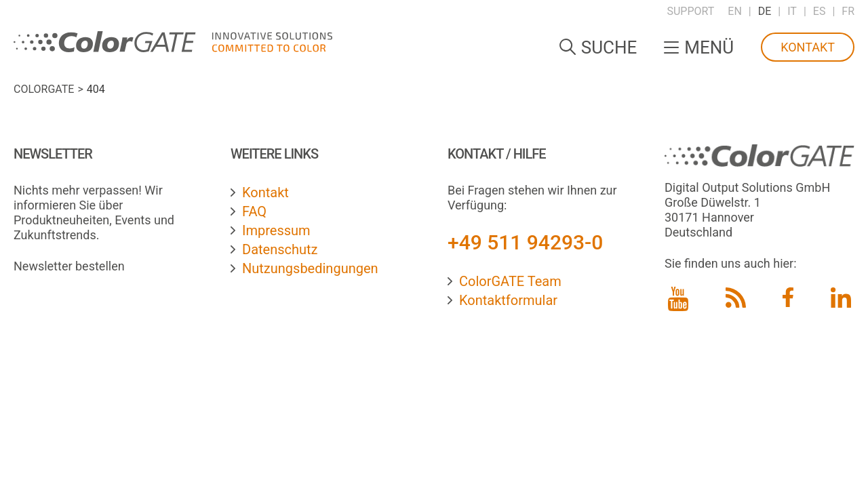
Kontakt (808, 47)
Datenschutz (280, 249)
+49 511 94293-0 (525, 242)
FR (848, 11)
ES (820, 11)
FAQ (254, 211)
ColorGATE (44, 89)
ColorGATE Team (510, 281)
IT (792, 11)
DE (765, 11)
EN (735, 11)
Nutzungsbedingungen (310, 268)
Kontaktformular (508, 300)
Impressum (276, 230)
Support (690, 11)
